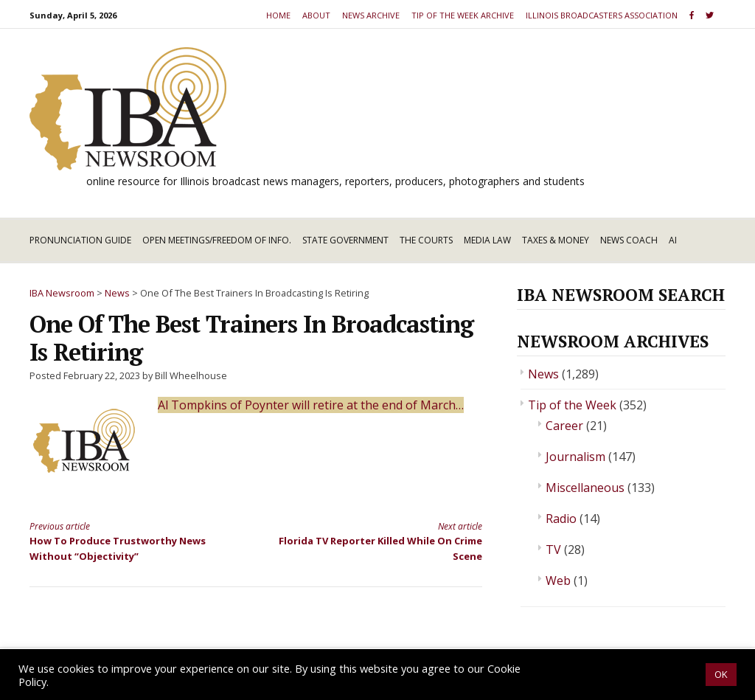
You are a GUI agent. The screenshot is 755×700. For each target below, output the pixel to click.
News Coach (629, 240)
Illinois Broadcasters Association (602, 15)
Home (278, 15)
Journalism (575, 457)
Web (558, 581)
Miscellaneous (585, 488)
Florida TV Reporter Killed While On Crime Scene (380, 541)
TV (553, 550)
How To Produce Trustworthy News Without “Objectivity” (131, 541)
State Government (345, 240)
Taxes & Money (556, 240)
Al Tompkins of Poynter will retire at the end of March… (311, 405)
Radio (561, 519)
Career (564, 426)
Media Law (487, 240)
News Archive (371, 15)
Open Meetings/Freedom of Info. (217, 240)
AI (673, 240)
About (316, 15)
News (543, 374)
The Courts (426, 240)
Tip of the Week (572, 405)
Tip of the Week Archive (463, 15)
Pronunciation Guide (80, 240)
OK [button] (721, 674)
